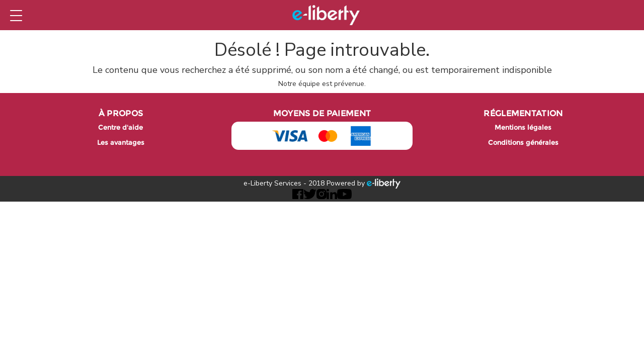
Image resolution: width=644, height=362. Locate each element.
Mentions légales (523, 127)
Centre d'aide (120, 127)
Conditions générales (523, 143)
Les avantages (121, 143)
